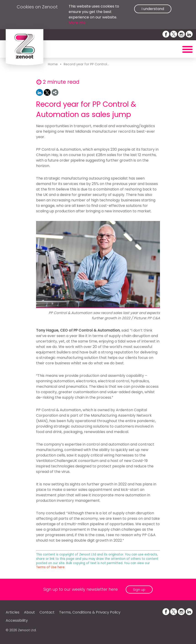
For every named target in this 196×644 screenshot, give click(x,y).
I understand (153, 9)
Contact (47, 612)
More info (77, 23)
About (29, 612)
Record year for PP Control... (86, 64)
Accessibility (17, 620)
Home (53, 64)
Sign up (139, 589)
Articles (13, 612)
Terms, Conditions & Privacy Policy (90, 612)
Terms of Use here (50, 567)
